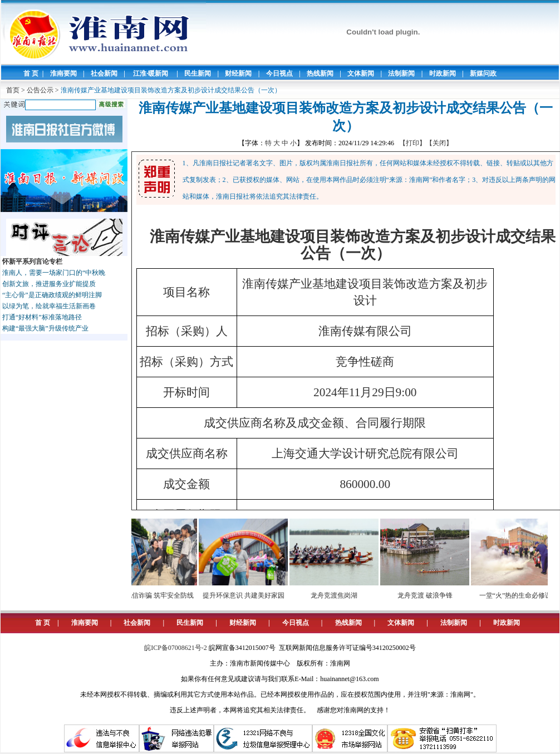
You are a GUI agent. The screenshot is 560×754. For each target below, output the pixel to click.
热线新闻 (320, 73)
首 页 (31, 73)
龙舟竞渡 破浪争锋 (431, 595)
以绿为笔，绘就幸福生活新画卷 (49, 306)
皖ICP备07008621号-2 (176, 648)
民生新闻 (198, 73)
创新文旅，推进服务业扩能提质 (49, 284)
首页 (13, 90)
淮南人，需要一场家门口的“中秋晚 (54, 273)
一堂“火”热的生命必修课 (521, 595)
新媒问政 (483, 73)
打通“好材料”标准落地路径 (42, 317)
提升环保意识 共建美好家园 (249, 595)
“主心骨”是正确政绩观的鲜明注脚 (52, 295)
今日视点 (279, 73)
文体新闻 (361, 73)
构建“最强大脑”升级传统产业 (45, 328)
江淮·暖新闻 (151, 73)
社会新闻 (104, 73)
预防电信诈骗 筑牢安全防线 (158, 595)
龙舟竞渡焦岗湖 (340, 595)
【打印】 (412, 143)
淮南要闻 (63, 73)
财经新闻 (238, 73)
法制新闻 (401, 73)
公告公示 (40, 90)
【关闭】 (439, 143)
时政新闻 (443, 73)
